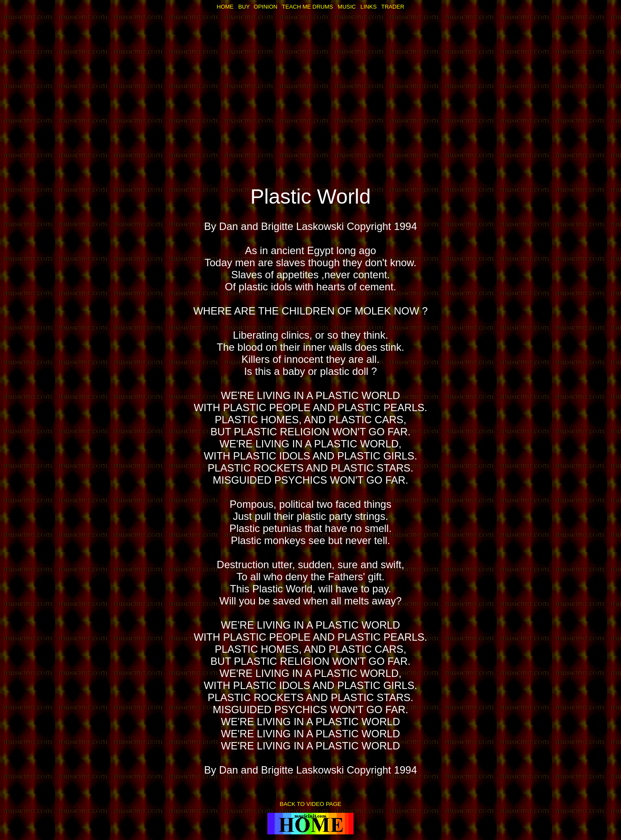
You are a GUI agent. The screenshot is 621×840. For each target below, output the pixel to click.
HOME (225, 7)
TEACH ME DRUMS (307, 7)
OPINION (265, 7)
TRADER (393, 7)
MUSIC (347, 7)
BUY (243, 7)
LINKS (369, 7)
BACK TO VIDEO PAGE (311, 804)
